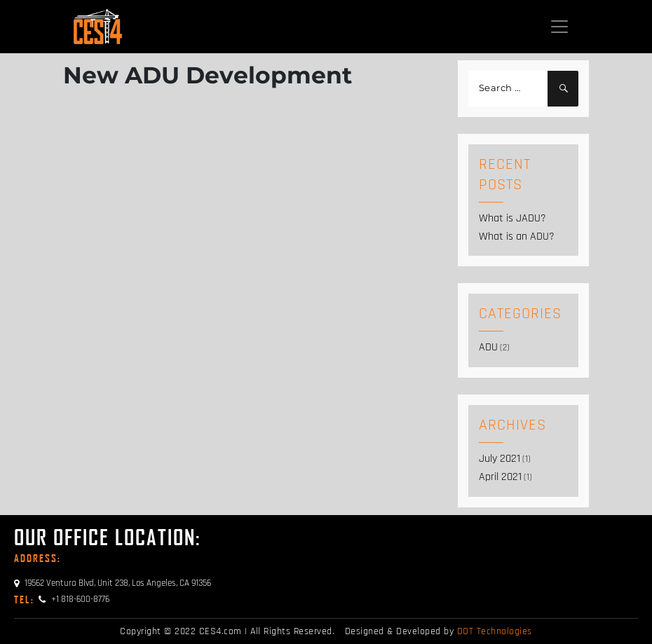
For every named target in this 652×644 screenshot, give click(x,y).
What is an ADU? (517, 237)
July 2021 (500, 459)
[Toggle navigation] (559, 27)
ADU (488, 347)
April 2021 (500, 477)
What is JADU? (512, 218)
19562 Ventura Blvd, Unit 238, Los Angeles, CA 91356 (113, 583)
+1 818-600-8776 (62, 599)
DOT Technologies (495, 631)
